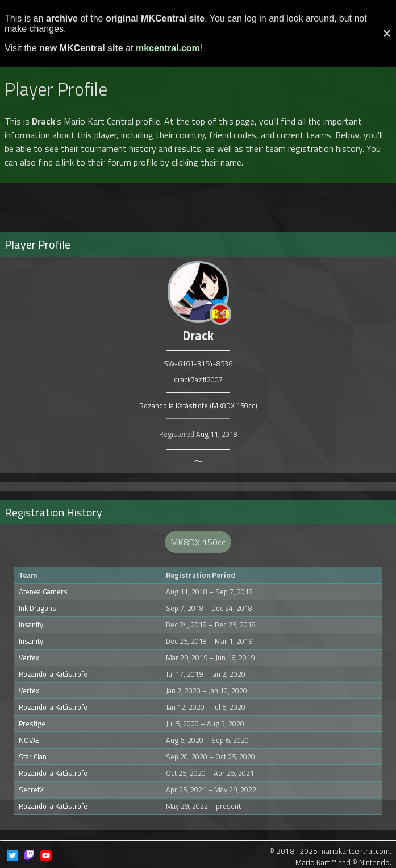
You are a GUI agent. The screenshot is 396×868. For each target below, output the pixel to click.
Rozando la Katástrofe (53, 674)
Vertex (29, 658)
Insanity (31, 625)
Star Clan (33, 757)
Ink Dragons (37, 608)
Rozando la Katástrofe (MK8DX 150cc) (198, 406)
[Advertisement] (198, 202)
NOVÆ (29, 740)
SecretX (31, 790)
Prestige (32, 724)
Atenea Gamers (43, 592)
